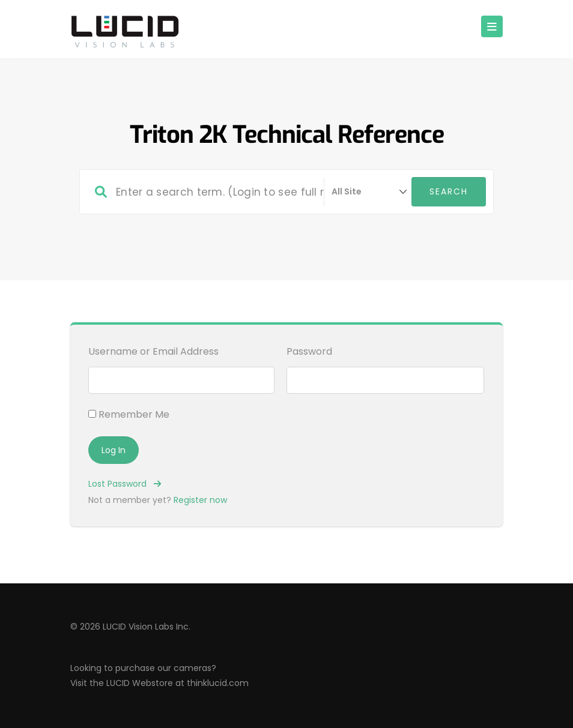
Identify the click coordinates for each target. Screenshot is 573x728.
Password (309, 351)
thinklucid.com (218, 683)
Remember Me (129, 414)
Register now (200, 500)
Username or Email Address (153, 351)
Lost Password (125, 484)
